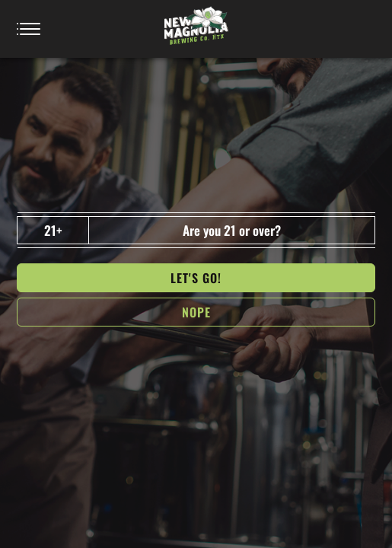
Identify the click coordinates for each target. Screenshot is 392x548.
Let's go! (196, 278)
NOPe (196, 312)
